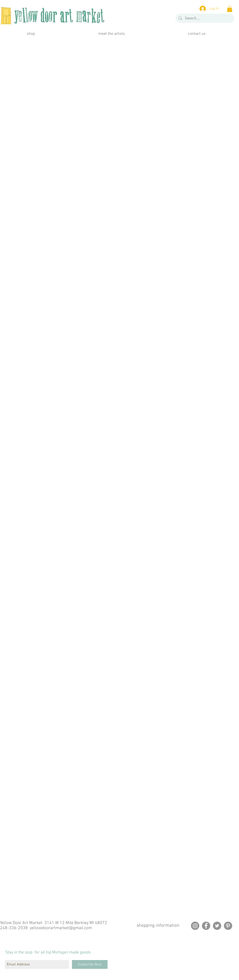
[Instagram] (195, 926)
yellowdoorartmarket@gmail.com (61, 928)
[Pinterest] (228, 926)
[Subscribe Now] (90, 964)
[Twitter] (217, 926)
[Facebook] (206, 926)
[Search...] (204, 18)
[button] (230, 9)
